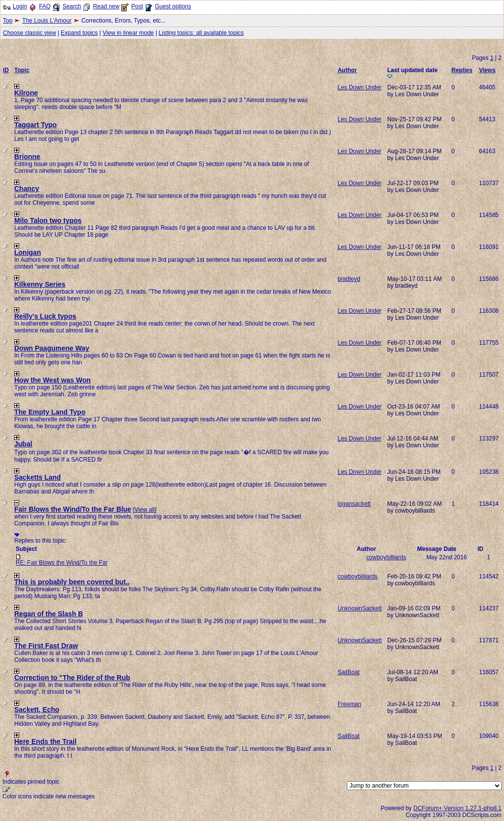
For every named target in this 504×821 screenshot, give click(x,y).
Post (137, 6)
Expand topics (79, 33)
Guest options (173, 6)
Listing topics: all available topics (201, 33)
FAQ (45, 6)
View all (145, 510)
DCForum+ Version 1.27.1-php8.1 (457, 808)
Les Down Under (359, 87)
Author (347, 70)
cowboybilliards (386, 557)
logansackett (354, 504)
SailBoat (349, 672)
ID (6, 70)
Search (72, 6)
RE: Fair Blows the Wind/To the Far (62, 563)
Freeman (349, 704)
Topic (22, 70)
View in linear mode (128, 33)
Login (20, 6)
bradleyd (349, 279)
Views (487, 70)
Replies (462, 70)
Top (8, 21)
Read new (106, 6)
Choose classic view (29, 33)
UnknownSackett (360, 608)
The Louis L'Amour (47, 21)
